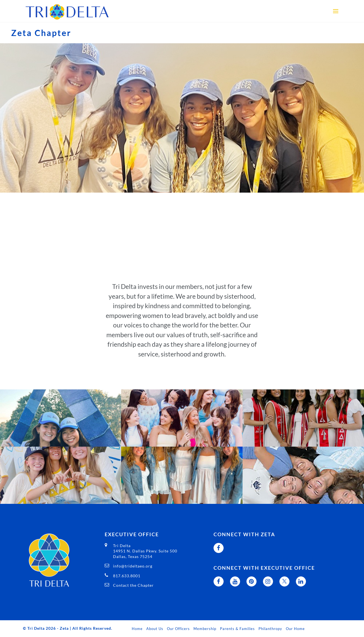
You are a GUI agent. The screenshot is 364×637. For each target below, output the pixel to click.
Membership (205, 629)
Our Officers (178, 629)
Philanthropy (270, 629)
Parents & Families (237, 629)
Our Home (295, 629)
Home (137, 629)
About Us (155, 629)
